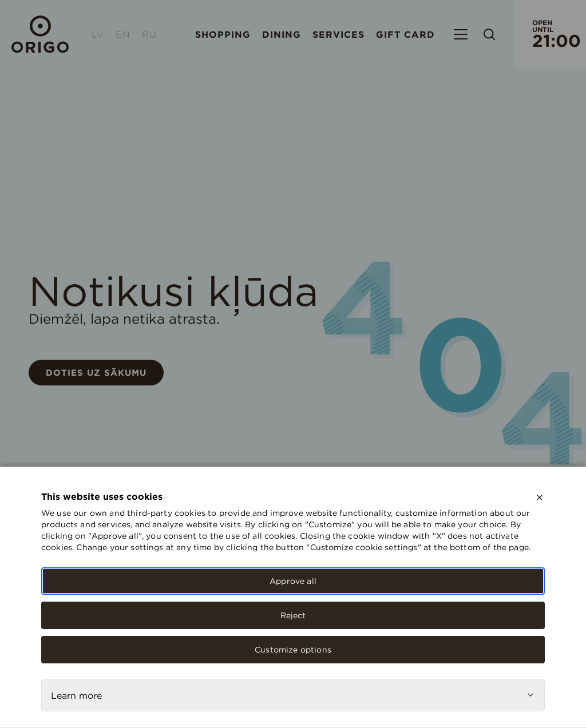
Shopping (223, 34)
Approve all (293, 581)
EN (123, 34)
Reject (293, 615)
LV (98, 34)
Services (338, 34)
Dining (282, 34)
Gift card (405, 34)
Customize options (293, 650)
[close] (540, 498)
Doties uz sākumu (96, 373)
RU (149, 34)
